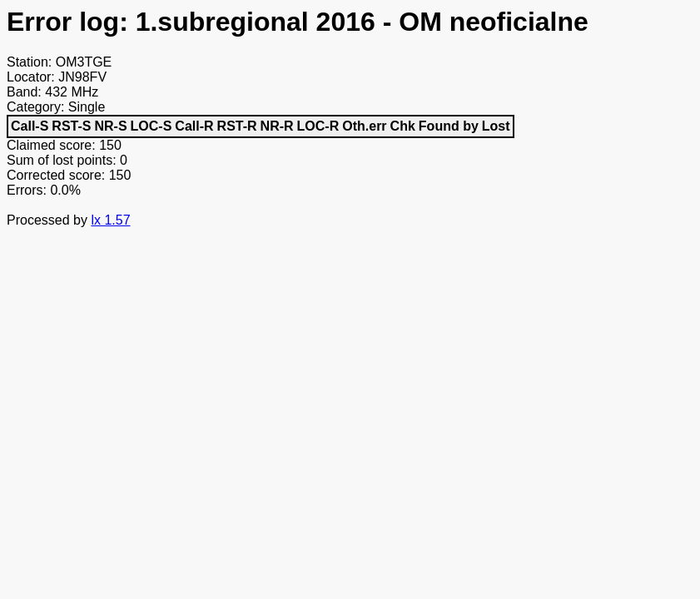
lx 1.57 (110, 220)
